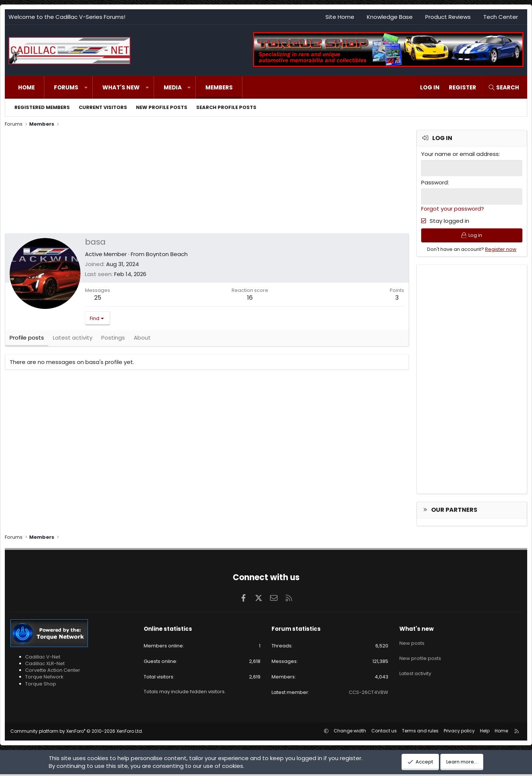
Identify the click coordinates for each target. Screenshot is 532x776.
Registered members (42, 107)
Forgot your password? (453, 208)
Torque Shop (41, 685)
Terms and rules (420, 733)
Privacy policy (459, 733)
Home (26, 87)
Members (219, 87)
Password (434, 182)
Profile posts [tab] (27, 340)
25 (98, 298)
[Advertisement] (206, 181)
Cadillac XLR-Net (45, 665)
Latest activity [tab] (73, 340)
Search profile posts (226, 107)
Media (173, 87)
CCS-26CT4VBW (369, 694)
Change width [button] (350, 733)
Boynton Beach (167, 254)
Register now (501, 251)
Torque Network (44, 679)
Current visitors (103, 107)
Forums (66, 87)
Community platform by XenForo (77, 733)
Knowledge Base (390, 17)
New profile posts (162, 107)
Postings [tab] (113, 340)
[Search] (504, 87)
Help (485, 733)
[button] (86, 87)
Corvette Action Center (53, 672)
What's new (121, 87)
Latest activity (415, 669)
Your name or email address (460, 154)
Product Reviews (448, 17)
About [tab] (142, 340)
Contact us (384, 733)
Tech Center (501, 17)
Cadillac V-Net (43, 658)
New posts (412, 643)
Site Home (340, 17)
